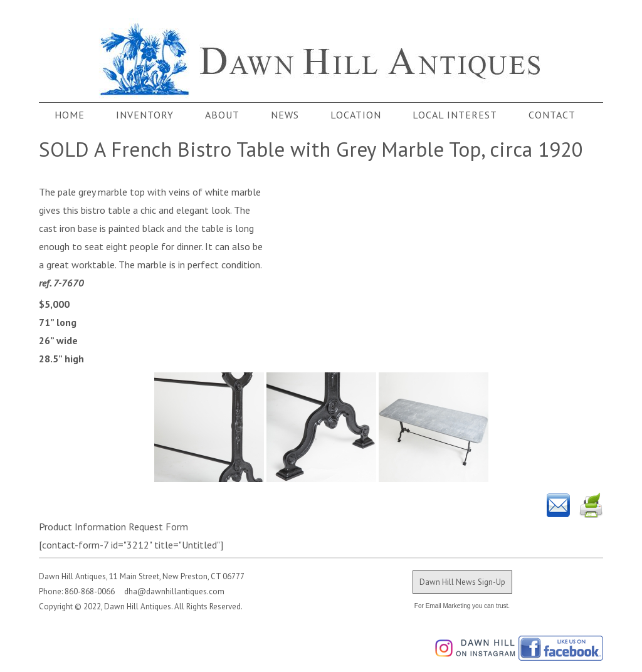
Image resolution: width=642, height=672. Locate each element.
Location (356, 115)
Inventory (145, 115)
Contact (552, 115)
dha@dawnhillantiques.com (171, 591)
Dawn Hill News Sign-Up (462, 582)
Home (70, 115)
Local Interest (455, 115)
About (222, 115)
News (285, 115)
